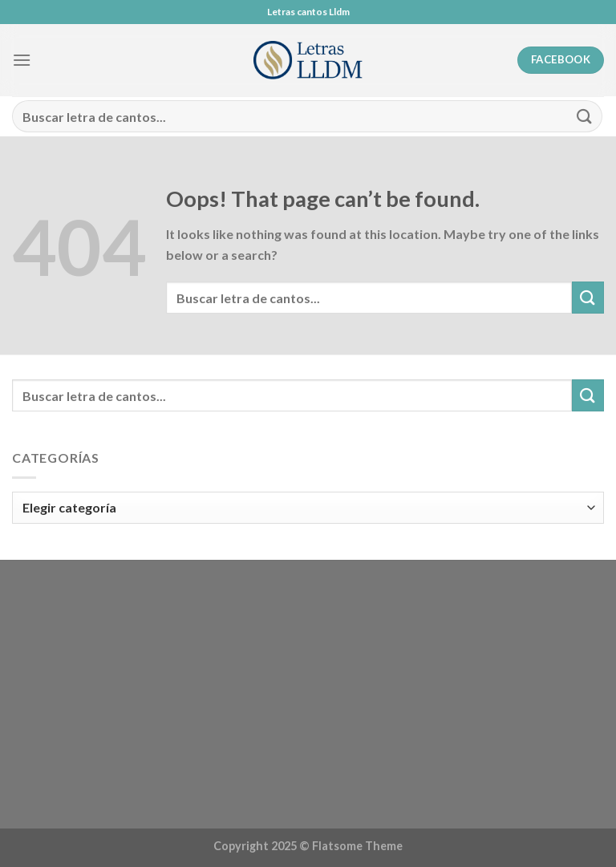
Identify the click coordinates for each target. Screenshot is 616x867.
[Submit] (585, 116)
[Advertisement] (308, 697)
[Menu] (22, 60)
